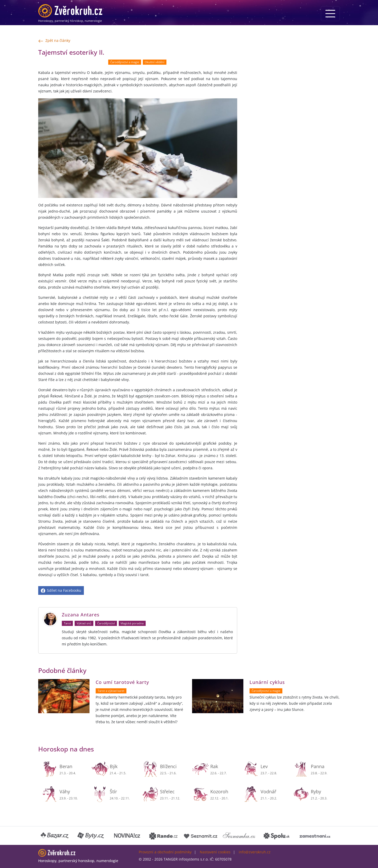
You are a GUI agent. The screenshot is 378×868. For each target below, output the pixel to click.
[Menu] (330, 14)
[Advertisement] (292, 84)
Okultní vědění (155, 62)
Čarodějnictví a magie (125, 62)
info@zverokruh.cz (255, 852)
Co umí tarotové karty (122, 682)
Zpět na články (54, 41)
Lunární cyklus (267, 682)
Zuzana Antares (81, 615)
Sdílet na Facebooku (61, 590)
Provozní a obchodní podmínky (165, 852)
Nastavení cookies (215, 852)
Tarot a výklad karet (111, 691)
